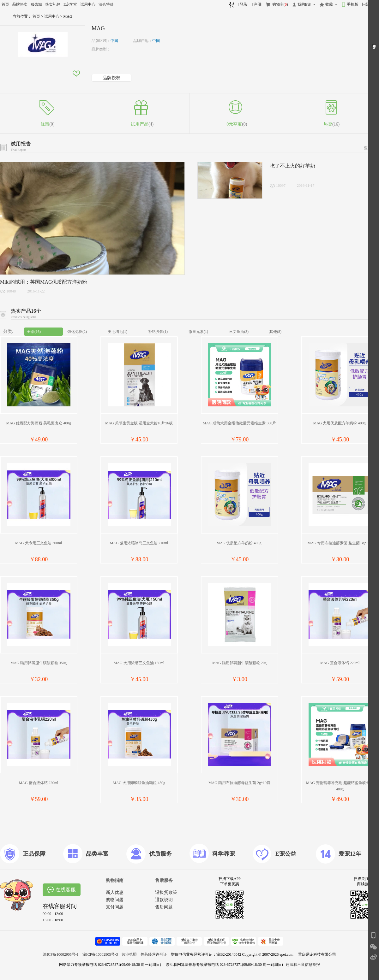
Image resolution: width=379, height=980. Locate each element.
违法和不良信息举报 (303, 965)
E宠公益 (286, 854)
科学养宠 (224, 854)
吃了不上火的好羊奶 (292, 166)
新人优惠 (115, 892)
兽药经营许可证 (154, 954)
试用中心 (88, 4)
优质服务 (160, 854)
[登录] (244, 4)
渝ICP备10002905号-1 (61, 954)
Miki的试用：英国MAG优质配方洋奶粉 (44, 282)
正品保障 (34, 854)
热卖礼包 (53, 4)
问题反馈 (370, 4)
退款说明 (164, 900)
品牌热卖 (20, 4)
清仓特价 (106, 4)
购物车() (280, 4)
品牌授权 (111, 78)
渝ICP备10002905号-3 (100, 954)
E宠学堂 (70, 4)
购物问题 (115, 900)
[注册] (257, 4)
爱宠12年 (350, 854)
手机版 (352, 4)
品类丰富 (97, 854)
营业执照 (129, 954)
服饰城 (36, 4)
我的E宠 (304, 4)
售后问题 (164, 907)
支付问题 (115, 907)
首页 (5, 4)
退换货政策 (166, 892)
